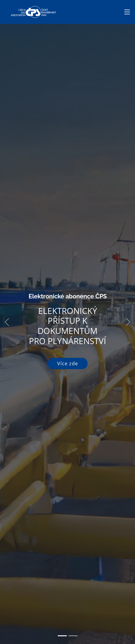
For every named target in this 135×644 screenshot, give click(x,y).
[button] (7, 322)
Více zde (68, 363)
